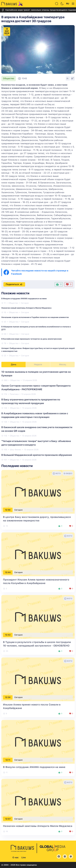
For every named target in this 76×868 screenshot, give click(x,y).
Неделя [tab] (38, 364)
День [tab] (14, 364)
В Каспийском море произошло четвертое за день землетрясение (32, 339)
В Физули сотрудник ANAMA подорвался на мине (24, 299)
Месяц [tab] (63, 364)
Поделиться (14, 284)
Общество (9, 78)
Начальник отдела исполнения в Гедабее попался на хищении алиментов (35, 317)
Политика (14, 394)
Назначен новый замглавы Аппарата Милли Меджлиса (26, 308)
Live (24, 857)
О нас (15, 857)
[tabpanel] (38, 416)
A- (68, 78)
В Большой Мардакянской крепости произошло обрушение (37, 455)
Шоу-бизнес (16, 450)
